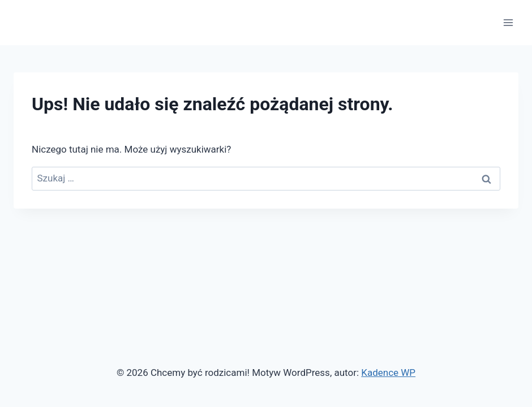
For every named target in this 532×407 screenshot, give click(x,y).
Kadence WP (388, 373)
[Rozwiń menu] (508, 22)
